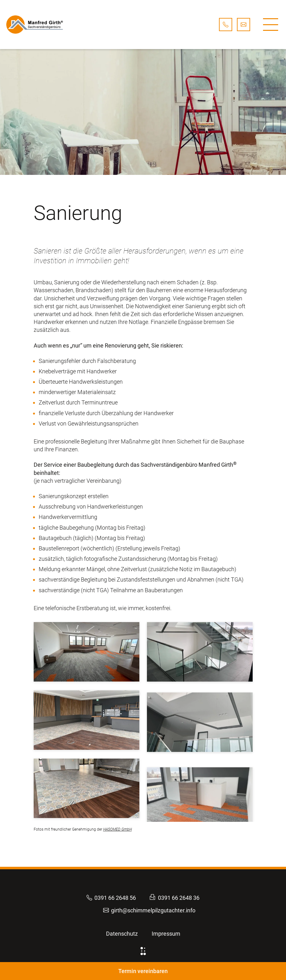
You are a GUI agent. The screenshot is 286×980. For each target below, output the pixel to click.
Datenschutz (122, 934)
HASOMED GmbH (118, 829)
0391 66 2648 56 (111, 898)
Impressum (166, 934)
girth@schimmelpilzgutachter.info (149, 910)
